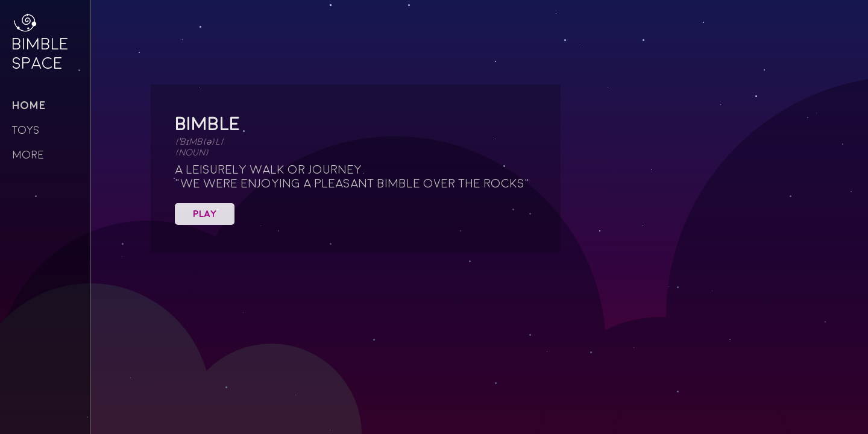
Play (205, 214)
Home (29, 106)
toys (26, 131)
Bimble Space (36, 49)
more (28, 155)
